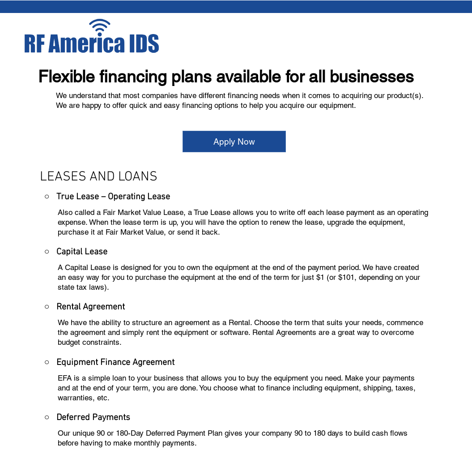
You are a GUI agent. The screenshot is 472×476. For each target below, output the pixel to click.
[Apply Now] (234, 142)
